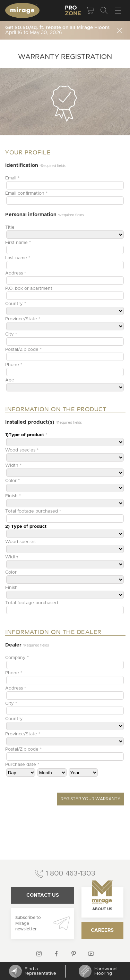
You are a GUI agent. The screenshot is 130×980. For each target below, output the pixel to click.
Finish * (13, 496)
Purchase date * (22, 765)
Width (12, 557)
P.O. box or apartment (29, 289)
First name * (18, 243)
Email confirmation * (26, 193)
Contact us (43, 895)
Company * (17, 658)
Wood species (20, 542)
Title (10, 227)
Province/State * (23, 319)
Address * (16, 273)
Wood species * (22, 450)
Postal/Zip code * (23, 350)
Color (11, 572)
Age (10, 380)
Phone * (14, 365)
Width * (13, 466)
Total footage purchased (32, 603)
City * (11, 334)
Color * (12, 481)
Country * (16, 304)
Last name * (18, 258)
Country (14, 719)
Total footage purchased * (33, 511)
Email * (12, 178)
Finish (11, 588)
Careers (102, 930)
